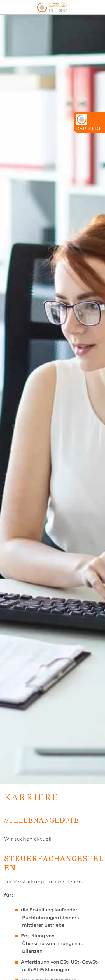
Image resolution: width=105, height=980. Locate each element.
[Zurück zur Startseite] (53, 7)
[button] (7, 7)
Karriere (89, 129)
